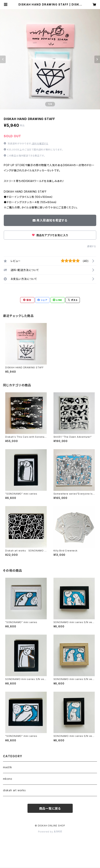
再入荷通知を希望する (50, 220)
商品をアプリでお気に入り (50, 235)
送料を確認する (40, 144)
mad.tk (8, 767)
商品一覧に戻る (50, 808)
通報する (92, 246)
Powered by (50, 832)
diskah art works (14, 790)
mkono (8, 779)
